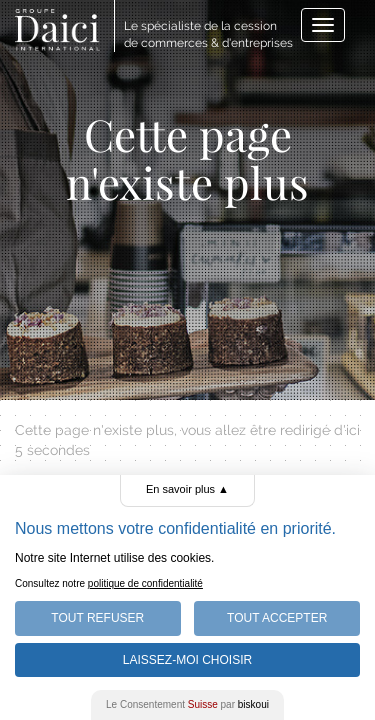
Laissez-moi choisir (187, 660)
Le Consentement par (187, 704)
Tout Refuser (97, 618)
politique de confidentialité (145, 583)
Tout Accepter (277, 618)
